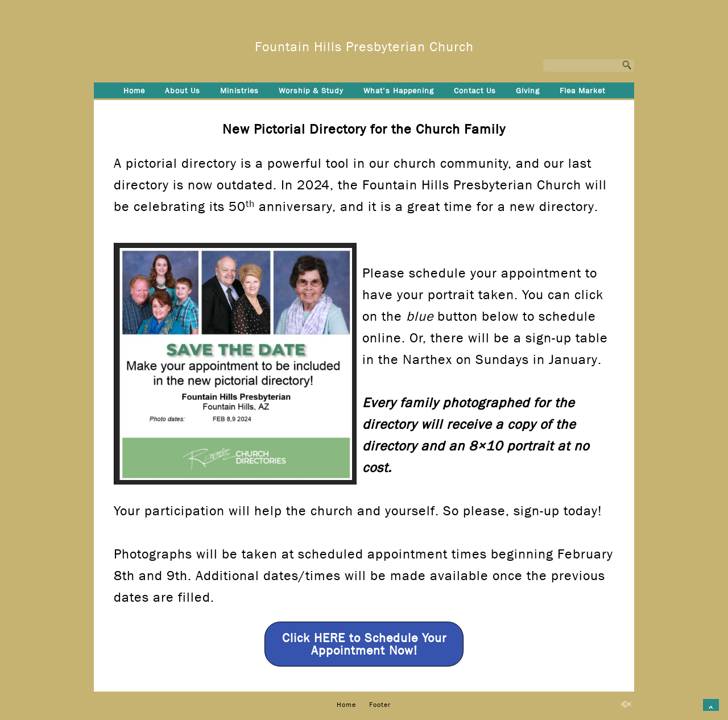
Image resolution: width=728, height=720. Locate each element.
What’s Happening (399, 90)
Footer (364, 109)
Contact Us (475, 90)
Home (134, 90)
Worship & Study (311, 90)
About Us (183, 90)
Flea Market (582, 90)
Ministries (239, 90)
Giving (528, 90)
